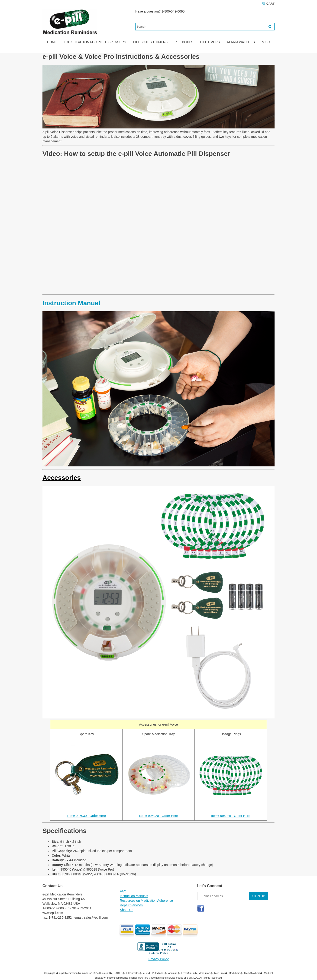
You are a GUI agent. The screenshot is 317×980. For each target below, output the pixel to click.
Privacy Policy (158, 959)
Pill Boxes (184, 42)
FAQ (123, 891)
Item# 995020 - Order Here (158, 816)
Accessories (62, 478)
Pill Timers (210, 42)
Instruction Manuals (134, 896)
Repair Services (131, 905)
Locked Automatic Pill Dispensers (95, 42)
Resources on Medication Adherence (146, 901)
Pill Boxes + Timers (150, 42)
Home (52, 42)
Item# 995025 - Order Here (231, 816)
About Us (126, 910)
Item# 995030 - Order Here (86, 816)
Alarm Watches (241, 42)
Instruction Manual (71, 303)
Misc (266, 42)
